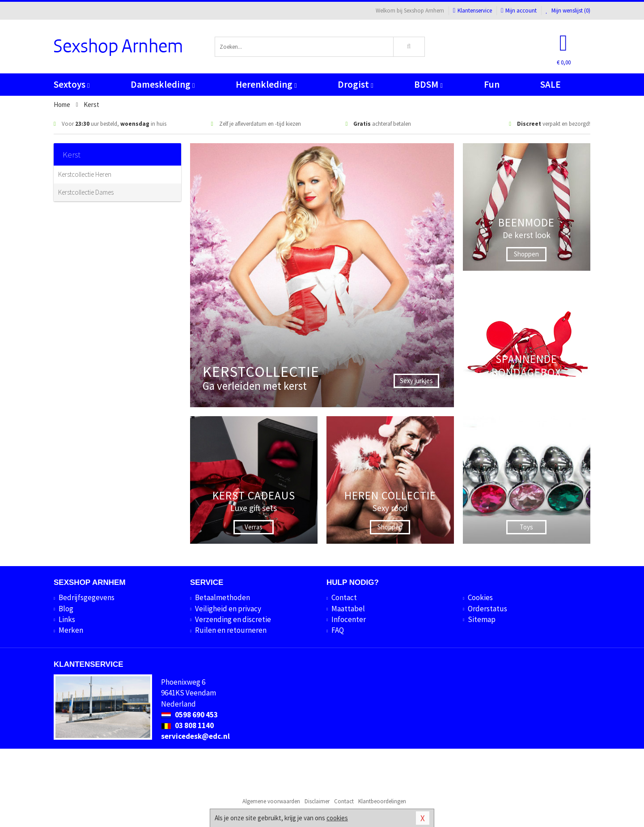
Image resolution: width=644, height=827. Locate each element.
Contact (344, 597)
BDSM (428, 84)
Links (67, 619)
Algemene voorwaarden (271, 801)
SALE (551, 84)
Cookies (480, 597)
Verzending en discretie (233, 619)
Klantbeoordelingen (382, 801)
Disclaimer (317, 801)
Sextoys (72, 84)
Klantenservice (472, 11)
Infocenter (349, 619)
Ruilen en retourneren (231, 630)
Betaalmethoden (222, 597)
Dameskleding (163, 84)
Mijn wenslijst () (568, 11)
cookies (337, 818)
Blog (66, 609)
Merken (71, 630)
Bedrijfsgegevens (87, 597)
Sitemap (482, 619)
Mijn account (519, 11)
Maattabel (348, 609)
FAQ (338, 630)
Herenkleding (266, 84)
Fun (492, 84)
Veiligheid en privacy (228, 609)
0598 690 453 (189, 715)
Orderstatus (487, 609)
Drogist (355, 84)
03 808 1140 (187, 725)
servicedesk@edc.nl (195, 736)
